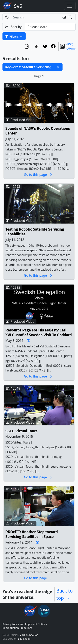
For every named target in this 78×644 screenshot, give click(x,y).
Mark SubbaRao (29, 635)
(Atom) (71, 48)
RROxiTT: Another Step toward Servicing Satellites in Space (32, 534)
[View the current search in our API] (27, 46)
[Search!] (71, 17)
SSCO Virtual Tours (21, 431)
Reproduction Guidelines (17, 628)
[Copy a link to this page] (37, 46)
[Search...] (35, 17)
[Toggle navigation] (70, 6)
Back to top (65, 594)
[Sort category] (50, 27)
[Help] (7, 17)
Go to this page (38, 175)
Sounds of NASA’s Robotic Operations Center (38, 131)
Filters (14, 36)
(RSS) (70, 44)
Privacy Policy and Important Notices (25, 624)
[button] (58, 67)
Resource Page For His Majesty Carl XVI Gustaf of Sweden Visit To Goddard (39, 333)
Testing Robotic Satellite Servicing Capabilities (35, 232)
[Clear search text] (63, 17)
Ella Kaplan (25, 639)
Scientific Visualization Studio (18, 6)
